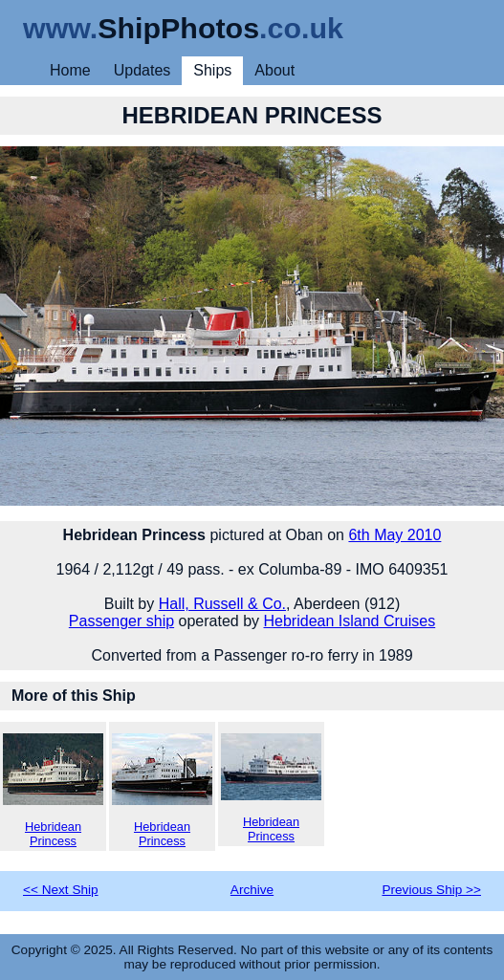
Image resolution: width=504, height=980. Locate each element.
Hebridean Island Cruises (350, 621)
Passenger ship (121, 621)
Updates (142, 70)
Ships (212, 70)
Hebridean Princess (53, 791)
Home (70, 70)
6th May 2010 (394, 535)
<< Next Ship (61, 890)
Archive (252, 890)
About (274, 70)
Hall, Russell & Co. (222, 604)
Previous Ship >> (431, 890)
